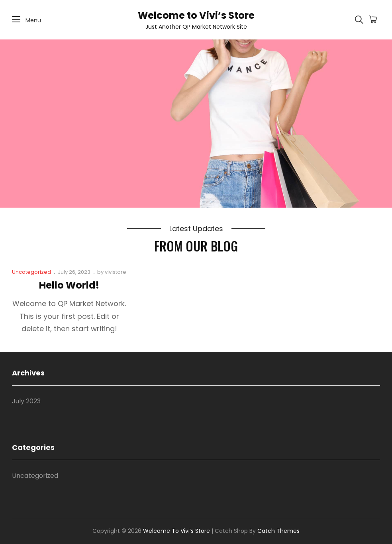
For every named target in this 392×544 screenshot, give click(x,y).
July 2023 (26, 401)
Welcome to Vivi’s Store (196, 15)
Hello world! (69, 285)
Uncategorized (31, 272)
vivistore (116, 272)
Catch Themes (278, 531)
